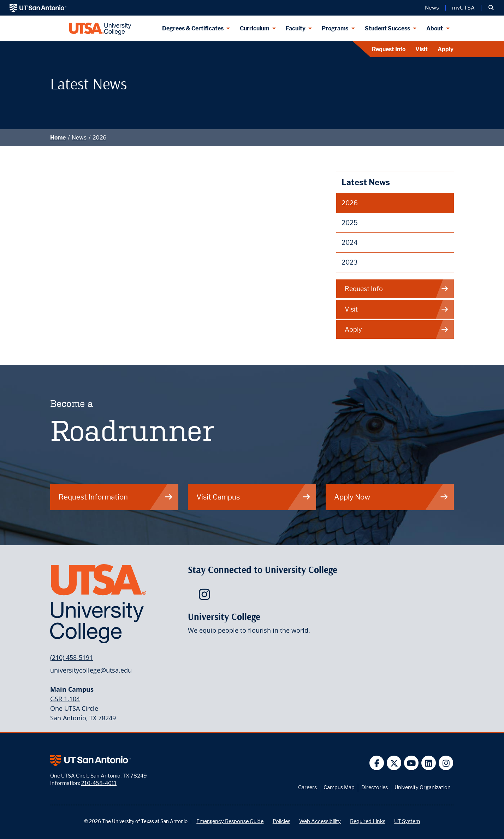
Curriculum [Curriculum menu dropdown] (254, 28)
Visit (422, 49)
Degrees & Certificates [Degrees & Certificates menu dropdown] (193, 28)
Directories (375, 787)
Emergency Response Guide (230, 821)
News (79, 138)
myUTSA (463, 8)
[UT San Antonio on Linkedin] (429, 763)
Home (58, 138)
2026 (99, 138)
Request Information (116, 497)
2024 (350, 243)
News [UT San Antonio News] (432, 8)
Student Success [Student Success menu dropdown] (387, 28)
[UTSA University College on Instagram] (206, 597)
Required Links (368, 821)
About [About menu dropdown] (435, 28)
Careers (307, 787)
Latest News (366, 182)
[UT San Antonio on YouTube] (411, 763)
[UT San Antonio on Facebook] (377, 763)
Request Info (389, 49)
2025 (350, 223)
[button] (491, 8)
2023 (350, 262)
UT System (407, 821)
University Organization (423, 787)
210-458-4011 (99, 783)
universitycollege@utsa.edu (91, 670)
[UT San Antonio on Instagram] (446, 763)
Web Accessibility (320, 821)
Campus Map (339, 787)
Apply (446, 49)
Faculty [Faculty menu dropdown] (296, 28)
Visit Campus (254, 497)
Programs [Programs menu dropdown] (335, 28)
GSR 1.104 (65, 699)
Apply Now (391, 497)
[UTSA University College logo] (100, 28)
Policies (281, 821)
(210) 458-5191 (72, 657)
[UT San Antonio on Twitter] (394, 763)
